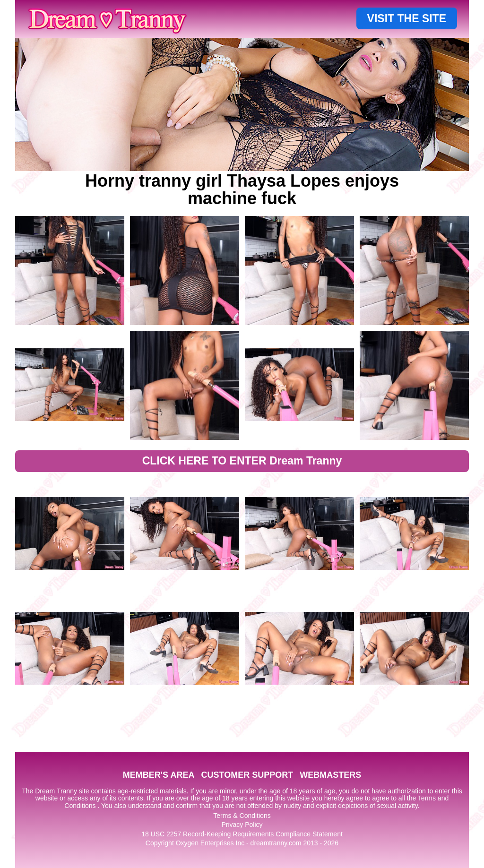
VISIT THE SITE (407, 18)
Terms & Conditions (242, 816)
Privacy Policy (242, 825)
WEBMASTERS (330, 775)
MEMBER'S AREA (159, 775)
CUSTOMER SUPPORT (247, 775)
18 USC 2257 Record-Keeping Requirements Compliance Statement (242, 834)
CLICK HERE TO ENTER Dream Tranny (242, 461)
